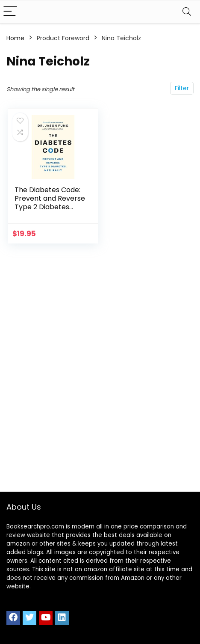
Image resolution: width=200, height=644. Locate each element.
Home (15, 38)
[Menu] (10, 12)
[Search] (187, 12)
